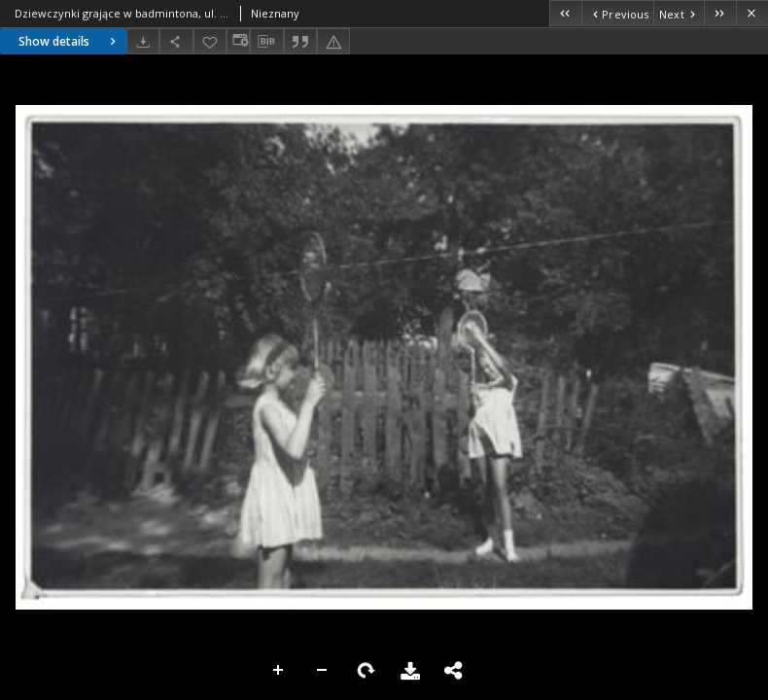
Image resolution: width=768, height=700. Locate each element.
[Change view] (238, 41)
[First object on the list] (565, 13)
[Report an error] (333, 41)
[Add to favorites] (210, 41)
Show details (70, 41)
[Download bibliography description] (266, 42)
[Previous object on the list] (617, 13)
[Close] (752, 13)
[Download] (143, 41)
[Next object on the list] (679, 13)
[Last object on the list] (720, 13)
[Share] (176, 41)
